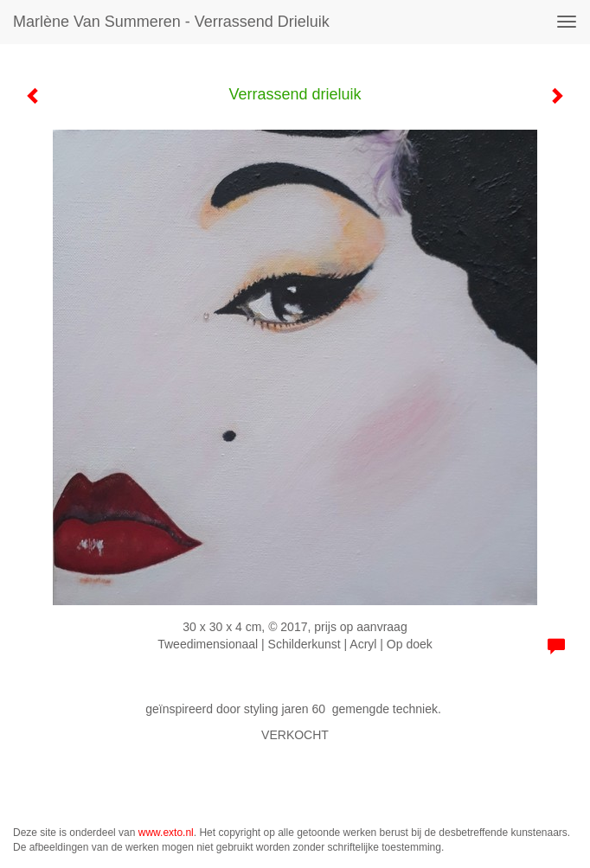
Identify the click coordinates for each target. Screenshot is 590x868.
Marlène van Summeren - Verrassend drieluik (171, 22)
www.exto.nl (166, 833)
